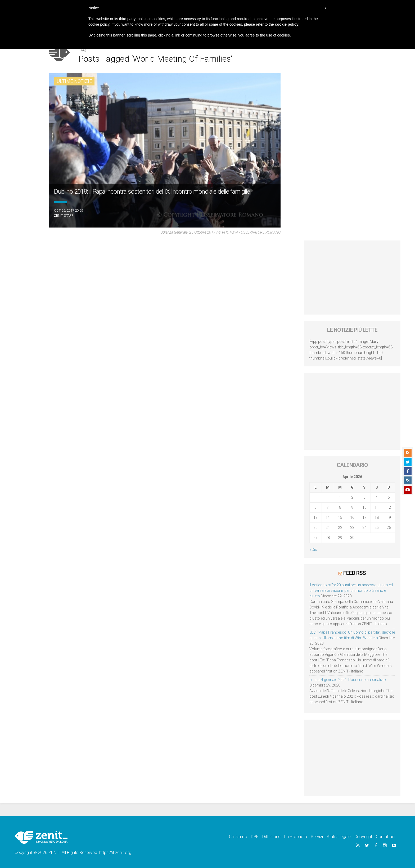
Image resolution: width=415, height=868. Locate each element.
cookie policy (287, 24)
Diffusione (271, 837)
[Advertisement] (352, 278)
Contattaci (385, 837)
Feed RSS (355, 573)
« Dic (313, 549)
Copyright (363, 837)
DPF (255, 837)
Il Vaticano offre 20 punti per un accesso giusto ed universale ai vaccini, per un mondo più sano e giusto (351, 590)
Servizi (317, 837)
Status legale (339, 837)
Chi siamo (238, 837)
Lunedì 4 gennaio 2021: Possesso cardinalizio (348, 680)
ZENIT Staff (64, 215)
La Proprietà (296, 837)
